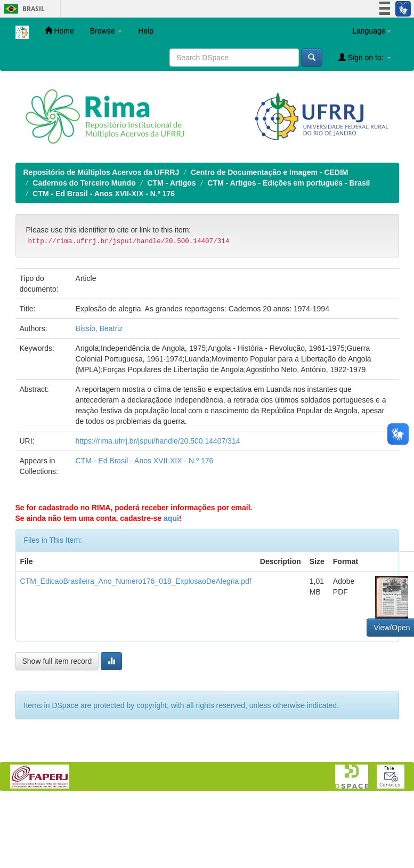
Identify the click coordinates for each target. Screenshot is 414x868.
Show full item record (57, 661)
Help (146, 31)
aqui (171, 518)
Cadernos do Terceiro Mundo (84, 183)
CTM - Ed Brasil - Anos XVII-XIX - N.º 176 (104, 194)
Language (371, 31)
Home (59, 31)
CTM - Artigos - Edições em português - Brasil (289, 183)
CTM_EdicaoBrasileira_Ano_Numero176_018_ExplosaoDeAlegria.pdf (136, 581)
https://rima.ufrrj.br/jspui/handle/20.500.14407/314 (158, 441)
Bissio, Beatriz (99, 328)
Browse (106, 31)
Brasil (23, 9)
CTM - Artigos (171, 183)
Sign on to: (365, 57)
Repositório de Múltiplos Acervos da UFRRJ (102, 172)
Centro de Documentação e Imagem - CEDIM (270, 172)
